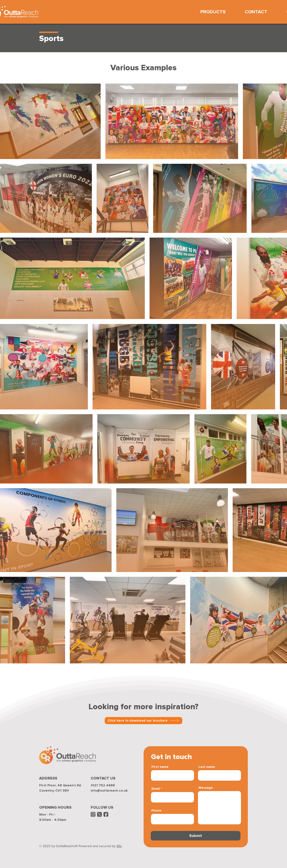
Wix (119, 846)
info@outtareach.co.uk (109, 791)
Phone (156, 811)
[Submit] (196, 836)
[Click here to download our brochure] (143, 721)
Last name (207, 767)
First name (160, 767)
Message (206, 788)
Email (156, 789)
